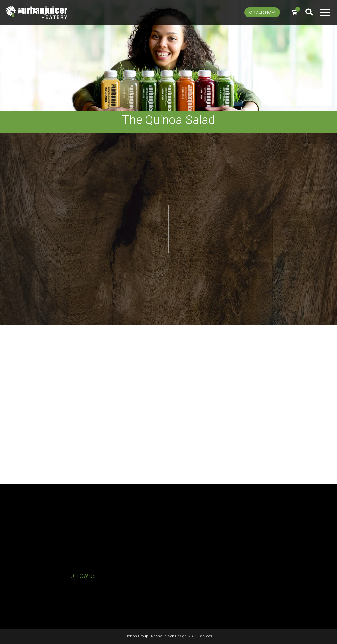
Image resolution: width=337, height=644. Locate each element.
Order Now (262, 12)
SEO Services (201, 636)
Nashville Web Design (169, 636)
